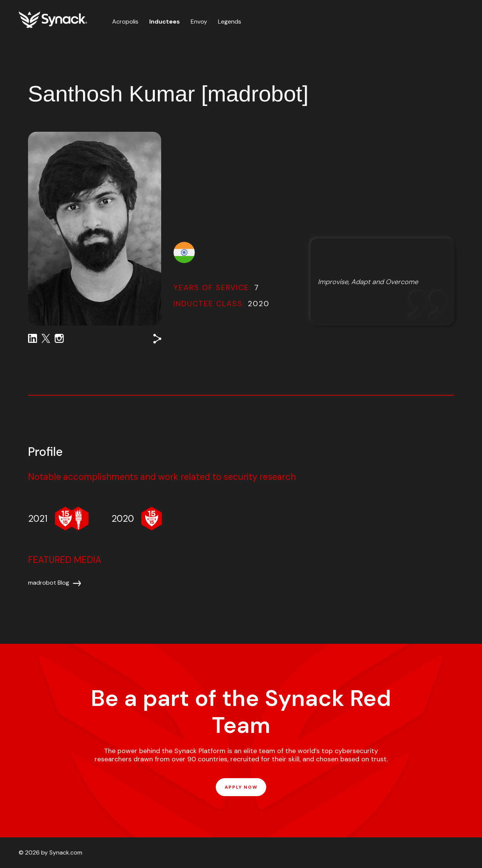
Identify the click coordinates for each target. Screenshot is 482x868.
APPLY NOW (241, 787)
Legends (230, 22)
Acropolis (125, 22)
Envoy (199, 22)
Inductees (165, 22)
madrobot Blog (49, 583)
